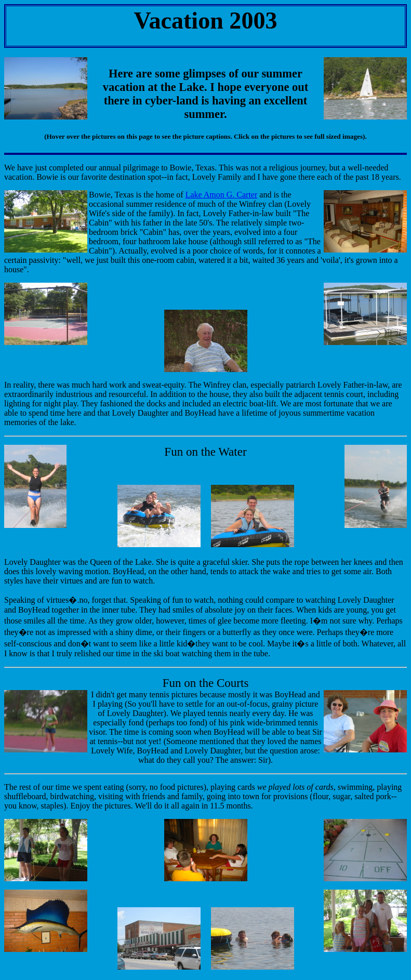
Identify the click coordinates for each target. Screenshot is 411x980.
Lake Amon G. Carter (222, 195)
